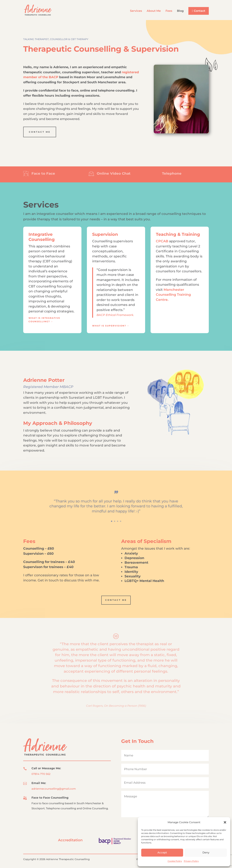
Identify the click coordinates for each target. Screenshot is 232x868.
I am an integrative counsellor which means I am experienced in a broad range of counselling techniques (112, 214)
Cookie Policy (175, 861)
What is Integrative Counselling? (44, 320)
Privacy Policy (191, 861)
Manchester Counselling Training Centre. (173, 295)
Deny (206, 852)
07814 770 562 (41, 774)
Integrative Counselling (42, 237)
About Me (154, 11)
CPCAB (162, 241)
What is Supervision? (109, 326)
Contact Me (40, 132)
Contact (200, 11)
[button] (225, 822)
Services (136, 11)
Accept (162, 852)
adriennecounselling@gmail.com (54, 789)
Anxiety (131, 553)
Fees (169, 11)
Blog (180, 11)
